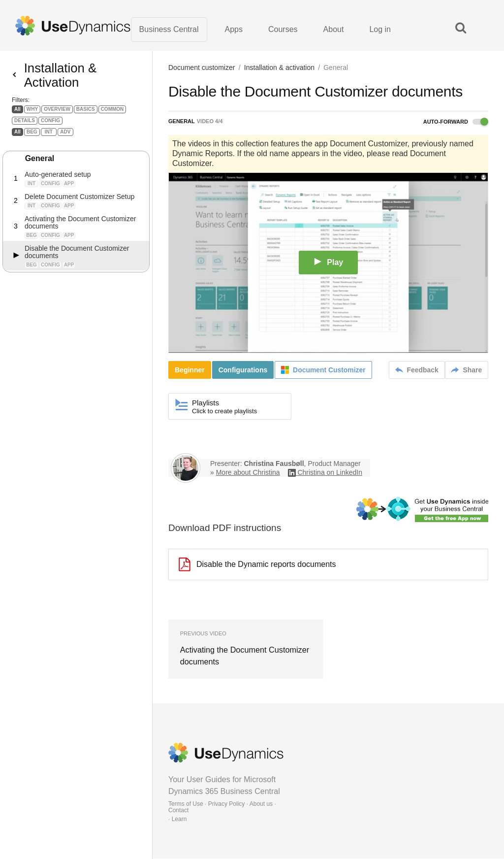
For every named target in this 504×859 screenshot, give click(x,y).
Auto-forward (456, 122)
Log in (380, 29)
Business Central (169, 29)
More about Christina (248, 473)
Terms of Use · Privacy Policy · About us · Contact (222, 808)
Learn (179, 820)
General (40, 165)
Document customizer (202, 68)
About (334, 29)
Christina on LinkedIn (330, 473)
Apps (234, 29)
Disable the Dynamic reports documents (257, 565)
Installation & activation (279, 68)
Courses (283, 29)
